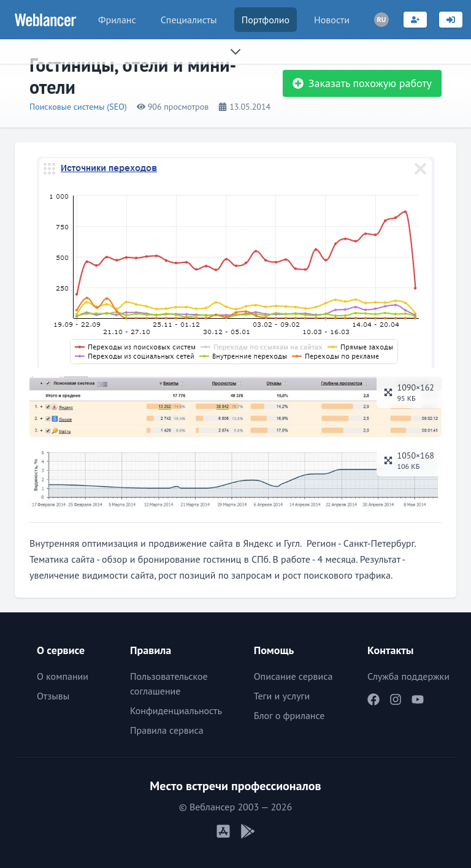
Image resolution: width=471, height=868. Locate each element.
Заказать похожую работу (362, 83)
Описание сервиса (293, 676)
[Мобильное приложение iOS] (223, 831)
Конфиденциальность (176, 710)
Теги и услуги (282, 696)
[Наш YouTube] (418, 699)
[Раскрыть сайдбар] (235, 51)
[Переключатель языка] (381, 20)
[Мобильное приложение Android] (248, 831)
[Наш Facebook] (373, 699)
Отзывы (53, 696)
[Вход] (451, 20)
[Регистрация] (415, 20)
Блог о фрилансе (289, 715)
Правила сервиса (167, 730)
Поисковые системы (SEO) (78, 107)
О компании (63, 676)
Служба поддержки (408, 676)
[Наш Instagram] (396, 699)
